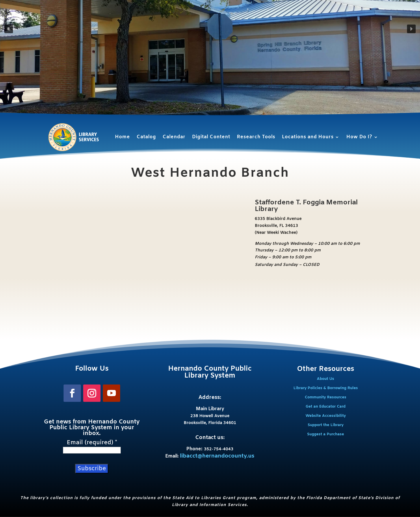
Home (122, 137)
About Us (326, 379)
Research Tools (256, 137)
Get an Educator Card (326, 407)
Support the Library (326, 425)
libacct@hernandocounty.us (217, 456)
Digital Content (211, 137)
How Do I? (359, 137)
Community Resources (326, 397)
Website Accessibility (326, 416)
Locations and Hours (308, 137)
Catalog (146, 137)
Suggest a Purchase (326, 434)
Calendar (174, 137)
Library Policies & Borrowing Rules (326, 388)
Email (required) (92, 443)
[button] (9, 29)
